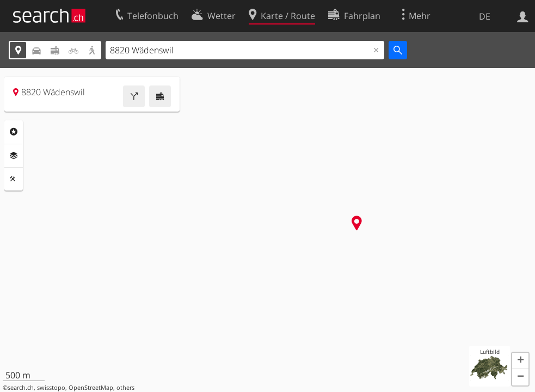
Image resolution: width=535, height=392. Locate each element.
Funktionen (14, 179)
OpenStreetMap (91, 388)
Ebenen (14, 156)
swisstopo (51, 388)
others (125, 388)
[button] (520, 361)
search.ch (21, 388)
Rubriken (14, 132)
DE (485, 16)
